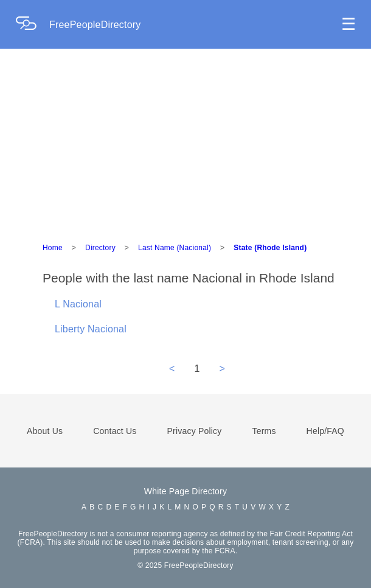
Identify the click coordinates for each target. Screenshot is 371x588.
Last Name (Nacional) (175, 248)
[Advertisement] (185, 140)
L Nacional (78, 304)
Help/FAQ (325, 431)
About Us (45, 431)
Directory (100, 248)
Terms (264, 431)
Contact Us (115, 431)
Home (53, 248)
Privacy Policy (195, 431)
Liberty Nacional (91, 329)
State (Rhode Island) (270, 248)
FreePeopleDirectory (95, 25)
